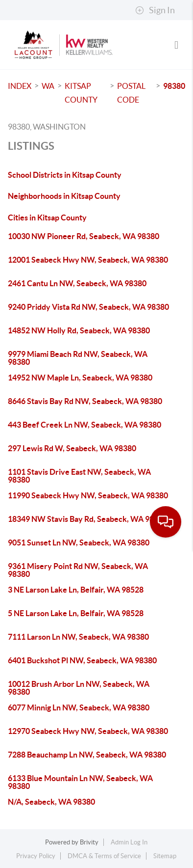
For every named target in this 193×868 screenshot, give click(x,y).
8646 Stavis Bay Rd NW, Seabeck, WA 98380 (85, 401)
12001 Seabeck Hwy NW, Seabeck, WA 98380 (88, 260)
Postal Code (131, 93)
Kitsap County (81, 93)
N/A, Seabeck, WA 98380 (51, 802)
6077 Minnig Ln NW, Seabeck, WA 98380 (79, 707)
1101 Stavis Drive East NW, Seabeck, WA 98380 (79, 476)
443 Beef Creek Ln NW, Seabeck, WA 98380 (84, 425)
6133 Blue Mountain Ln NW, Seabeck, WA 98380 (80, 782)
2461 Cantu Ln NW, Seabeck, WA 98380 (77, 283)
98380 (174, 86)
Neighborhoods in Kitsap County (64, 196)
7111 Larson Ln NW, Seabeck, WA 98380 (78, 637)
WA (48, 86)
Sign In (155, 10)
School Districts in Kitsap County (65, 175)
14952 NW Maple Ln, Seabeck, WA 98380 (80, 378)
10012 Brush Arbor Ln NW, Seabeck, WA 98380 (79, 688)
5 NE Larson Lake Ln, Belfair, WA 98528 (76, 613)
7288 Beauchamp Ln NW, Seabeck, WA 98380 (87, 755)
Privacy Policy (36, 856)
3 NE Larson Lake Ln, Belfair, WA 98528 (76, 590)
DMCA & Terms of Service (104, 856)
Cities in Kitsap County (47, 217)
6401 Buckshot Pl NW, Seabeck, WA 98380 (82, 660)
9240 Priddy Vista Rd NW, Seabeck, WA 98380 (88, 307)
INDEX (20, 86)
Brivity (89, 842)
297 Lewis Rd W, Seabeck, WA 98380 (72, 448)
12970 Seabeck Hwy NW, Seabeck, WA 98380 (88, 731)
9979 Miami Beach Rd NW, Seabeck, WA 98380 (78, 358)
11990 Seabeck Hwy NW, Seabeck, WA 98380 (88, 495)
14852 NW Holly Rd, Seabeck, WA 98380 (79, 330)
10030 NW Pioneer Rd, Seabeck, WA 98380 (84, 236)
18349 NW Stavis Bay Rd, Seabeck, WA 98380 (87, 519)
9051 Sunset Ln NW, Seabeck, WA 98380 (79, 542)
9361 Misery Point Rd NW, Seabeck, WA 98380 (78, 570)
